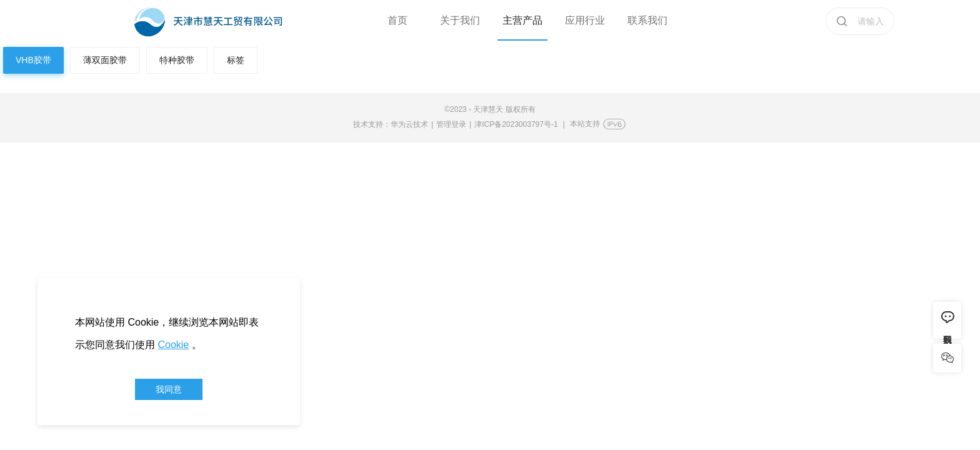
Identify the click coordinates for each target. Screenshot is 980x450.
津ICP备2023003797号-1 (516, 124)
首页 (397, 20)
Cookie (173, 345)
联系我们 (647, 20)
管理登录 (451, 124)
